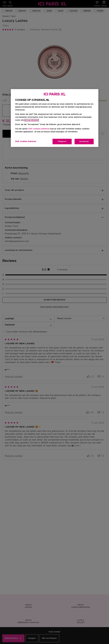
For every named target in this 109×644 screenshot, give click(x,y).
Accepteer (84, 141)
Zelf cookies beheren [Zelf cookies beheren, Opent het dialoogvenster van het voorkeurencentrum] (26, 141)
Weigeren (62, 141)
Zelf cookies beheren (39, 129)
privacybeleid (32, 120)
